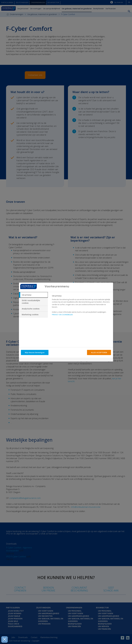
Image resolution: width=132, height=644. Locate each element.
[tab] (33, 295)
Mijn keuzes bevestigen (35, 352)
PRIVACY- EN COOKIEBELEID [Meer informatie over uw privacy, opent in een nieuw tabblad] (62, 315)
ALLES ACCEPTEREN (99, 352)
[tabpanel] (81, 306)
